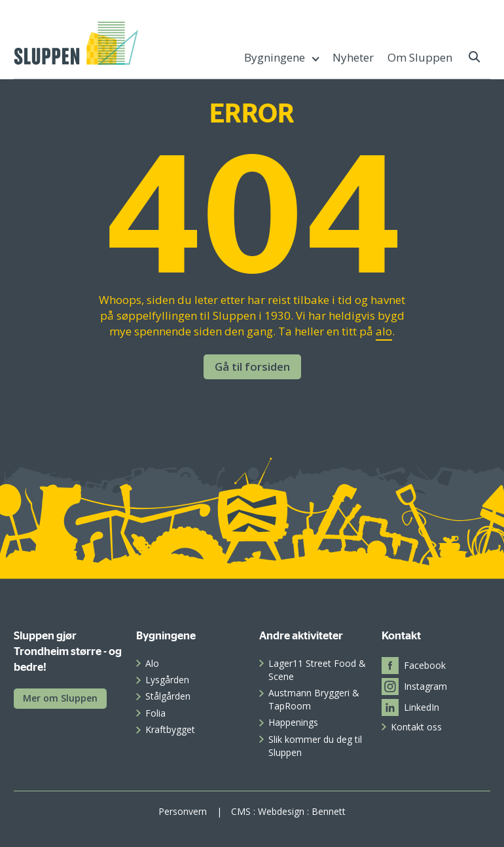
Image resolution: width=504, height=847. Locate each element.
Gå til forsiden (252, 367)
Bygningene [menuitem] (275, 57)
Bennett (329, 811)
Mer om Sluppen (60, 698)
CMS (241, 811)
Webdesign (281, 811)
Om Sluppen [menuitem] (420, 57)
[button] (475, 57)
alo (384, 331)
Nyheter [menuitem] (353, 57)
